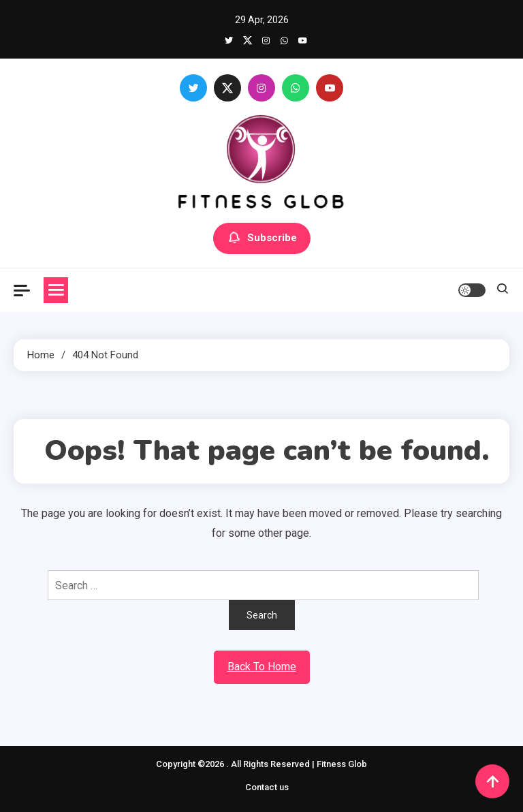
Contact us (267, 787)
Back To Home (262, 667)
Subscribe (262, 238)
